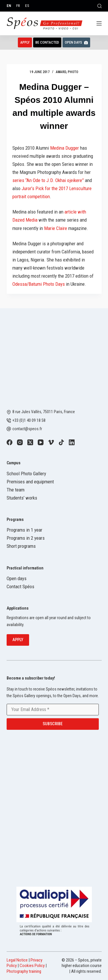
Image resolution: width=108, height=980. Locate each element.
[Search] (100, 6)
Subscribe (53, 724)
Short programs (21, 546)
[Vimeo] (51, 442)
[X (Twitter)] (30, 442)
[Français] (18, 6)
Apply (25, 42)
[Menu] (99, 23)
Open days (17, 578)
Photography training (24, 971)
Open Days (76, 42)
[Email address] (53, 710)
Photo (73, 72)
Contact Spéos (20, 586)
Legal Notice (17, 960)
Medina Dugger (65, 148)
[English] (9, 6)
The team (16, 490)
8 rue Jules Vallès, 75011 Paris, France (44, 412)
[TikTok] (61, 442)
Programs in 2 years (26, 538)
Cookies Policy (32, 966)
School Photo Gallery (26, 474)
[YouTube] (41, 442)
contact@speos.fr (27, 429)
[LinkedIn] (72, 442)
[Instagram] (20, 442)
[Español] (27, 6)
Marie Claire (56, 228)
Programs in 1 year (24, 530)
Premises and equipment (30, 482)
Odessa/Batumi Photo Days (39, 284)
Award (61, 72)
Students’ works (22, 498)
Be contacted (47, 42)
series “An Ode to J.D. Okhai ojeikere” (48, 180)
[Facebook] (10, 442)
